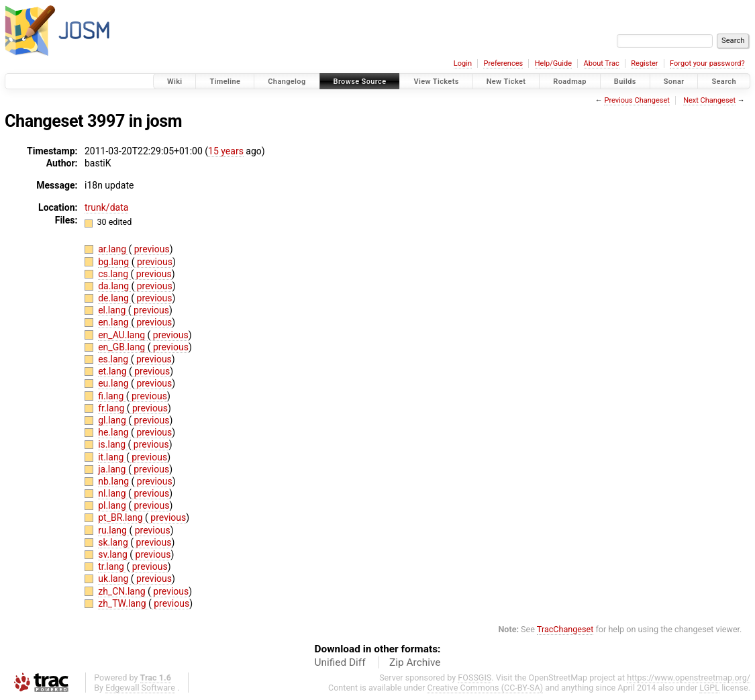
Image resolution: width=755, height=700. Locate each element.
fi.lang (112, 396)
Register (644, 63)
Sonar (674, 82)
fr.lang (112, 408)
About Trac (602, 63)
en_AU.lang (122, 335)
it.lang (112, 457)
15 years (226, 151)
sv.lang (114, 554)
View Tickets (436, 82)
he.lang (114, 432)
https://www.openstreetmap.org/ (689, 678)
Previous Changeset (637, 100)
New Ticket (506, 82)
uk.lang (114, 579)
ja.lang (113, 469)
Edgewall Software (140, 688)
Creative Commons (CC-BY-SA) (486, 688)
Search (724, 82)
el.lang (113, 310)
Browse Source (360, 82)
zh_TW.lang (123, 603)
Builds (625, 82)
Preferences (503, 63)
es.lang (114, 359)
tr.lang (112, 566)
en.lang (114, 322)
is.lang (113, 444)
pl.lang (113, 505)
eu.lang (114, 383)
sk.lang (114, 542)
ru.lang (113, 530)
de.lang (114, 298)
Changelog (287, 82)
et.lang (113, 371)
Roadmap (570, 82)
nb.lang (114, 481)
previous (150, 249)
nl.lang (113, 493)
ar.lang (113, 249)
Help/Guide (553, 63)
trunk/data (106, 207)
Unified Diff (340, 662)
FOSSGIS (474, 678)
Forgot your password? (707, 63)
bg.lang (115, 262)
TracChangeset (565, 629)
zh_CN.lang (123, 591)
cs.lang (114, 274)
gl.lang (113, 420)
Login (463, 63)
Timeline (225, 82)
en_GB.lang (123, 347)
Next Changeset (709, 100)
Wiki (175, 82)
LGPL (709, 688)
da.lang (114, 286)
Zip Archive (415, 662)
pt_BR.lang (121, 517)
